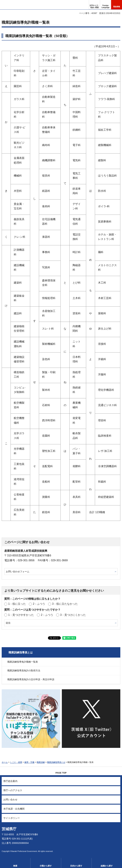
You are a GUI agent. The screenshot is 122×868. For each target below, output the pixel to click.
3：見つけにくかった (73, 615)
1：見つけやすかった (21, 615)
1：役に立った (17, 604)
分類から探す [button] (46, 866)
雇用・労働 (29, 762)
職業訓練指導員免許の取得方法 (24, 671)
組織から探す (107, 866)
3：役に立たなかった (65, 604)
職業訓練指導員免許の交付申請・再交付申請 (31, 679)
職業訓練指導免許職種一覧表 (23, 662)
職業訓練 (41, 762)
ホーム (5, 762)
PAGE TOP (61, 773)
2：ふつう (39, 604)
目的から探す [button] (76, 866)
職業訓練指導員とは (21, 652)
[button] (105, 5)
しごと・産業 (16, 762)
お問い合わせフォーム (18, 572)
